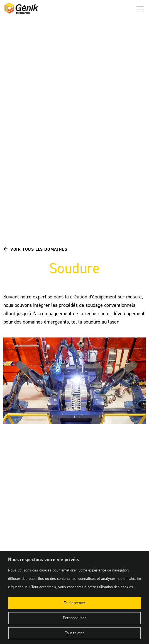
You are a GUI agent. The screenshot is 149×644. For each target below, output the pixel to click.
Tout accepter (75, 603)
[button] (140, 9)
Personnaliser (74, 618)
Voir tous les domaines (35, 249)
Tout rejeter (75, 633)
